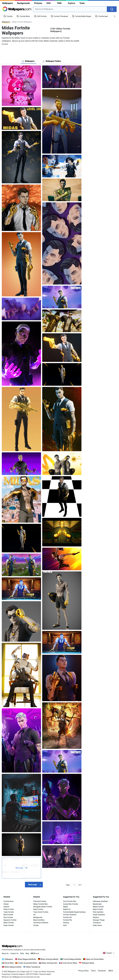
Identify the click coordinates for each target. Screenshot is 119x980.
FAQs (22, 953)
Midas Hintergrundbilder (50, 959)
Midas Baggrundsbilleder (27, 959)
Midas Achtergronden (50, 963)
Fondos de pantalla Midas (28, 963)
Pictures (38, 3)
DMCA (111, 971)
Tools (82, 3)
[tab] (28, 61)
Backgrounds (23, 3)
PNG (59, 3)
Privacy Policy (83, 971)
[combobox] (70, 9)
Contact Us (14, 953)
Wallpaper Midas (88, 963)
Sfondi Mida (9, 963)
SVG (49, 3)
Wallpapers (8, 3)
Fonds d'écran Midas (70, 963)
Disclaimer (102, 971)
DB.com (35, 953)
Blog (27, 953)
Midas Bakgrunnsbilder (13, 967)
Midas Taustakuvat (33, 967)
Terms (93, 971)
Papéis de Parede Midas (95, 959)
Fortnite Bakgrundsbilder (72, 959)
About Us (5, 953)
